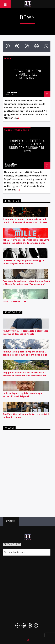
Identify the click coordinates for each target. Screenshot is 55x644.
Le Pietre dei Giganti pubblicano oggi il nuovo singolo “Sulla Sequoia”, (23, 262)
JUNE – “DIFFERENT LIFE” (15, 302)
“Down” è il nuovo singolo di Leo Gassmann (27, 74)
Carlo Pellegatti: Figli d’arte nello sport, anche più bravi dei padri (24, 395)
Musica (8, 58)
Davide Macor (12, 92)
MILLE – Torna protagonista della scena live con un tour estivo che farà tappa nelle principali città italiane (26, 241)
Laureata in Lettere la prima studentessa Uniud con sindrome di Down (27, 146)
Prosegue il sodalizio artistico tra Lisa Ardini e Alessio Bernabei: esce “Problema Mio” (26, 282)
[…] (20, 118)
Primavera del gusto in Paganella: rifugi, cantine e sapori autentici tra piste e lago (25, 353)
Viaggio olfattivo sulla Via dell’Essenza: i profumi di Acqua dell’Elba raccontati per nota (24, 374)
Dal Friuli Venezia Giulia (17, 130)
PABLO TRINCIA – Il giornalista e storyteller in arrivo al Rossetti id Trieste (25, 332)
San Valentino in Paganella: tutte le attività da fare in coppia (26, 416)
